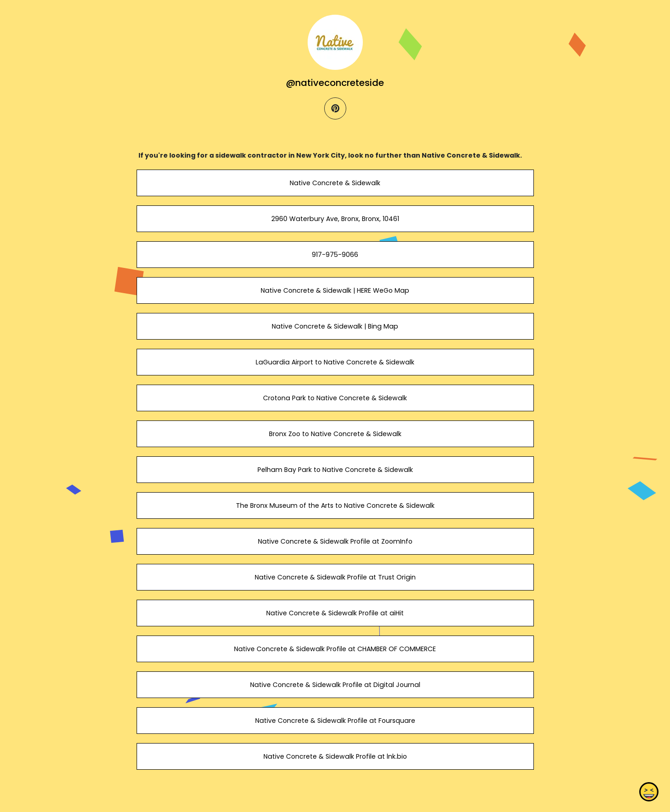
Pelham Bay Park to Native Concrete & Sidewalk (335, 470)
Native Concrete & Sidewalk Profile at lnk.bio (335, 756)
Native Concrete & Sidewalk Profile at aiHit (335, 613)
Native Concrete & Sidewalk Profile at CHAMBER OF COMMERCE (335, 649)
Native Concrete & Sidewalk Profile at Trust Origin (335, 577)
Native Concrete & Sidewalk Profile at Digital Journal (335, 685)
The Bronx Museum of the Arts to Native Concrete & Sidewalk (335, 505)
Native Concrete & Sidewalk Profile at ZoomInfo (335, 541)
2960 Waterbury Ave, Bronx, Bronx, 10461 (335, 219)
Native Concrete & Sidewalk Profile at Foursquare (335, 721)
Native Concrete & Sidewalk (335, 183)
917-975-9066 (335, 255)
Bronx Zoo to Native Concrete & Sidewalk (335, 434)
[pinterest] (335, 108)
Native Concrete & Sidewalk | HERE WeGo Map (335, 290)
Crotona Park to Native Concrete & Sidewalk (335, 398)
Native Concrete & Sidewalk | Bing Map (335, 326)
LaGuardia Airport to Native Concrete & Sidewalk (335, 362)
